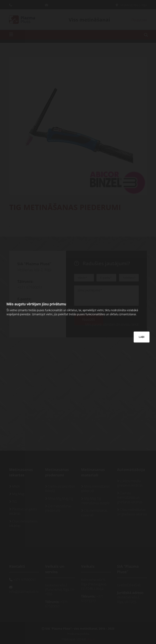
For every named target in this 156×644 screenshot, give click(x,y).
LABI (142, 337)
